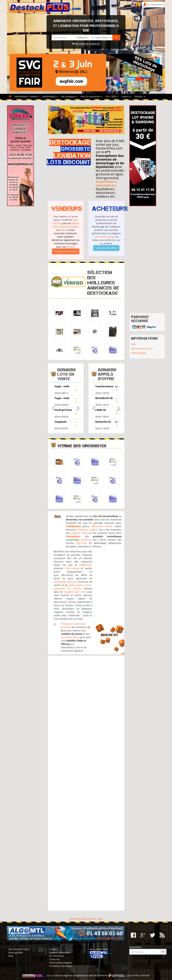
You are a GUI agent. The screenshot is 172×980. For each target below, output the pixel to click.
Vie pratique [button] (69, 96)
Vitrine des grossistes (82, 446)
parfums (86, 540)
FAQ (133, 344)
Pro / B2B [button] (112, 96)
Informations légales (61, 963)
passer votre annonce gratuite (66, 225)
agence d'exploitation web (79, 975)
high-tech (81, 543)
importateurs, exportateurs (106, 183)
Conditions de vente (60, 966)
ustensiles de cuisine (67, 588)
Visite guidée (138, 353)
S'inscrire (54, 959)
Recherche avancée (86, 44)
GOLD (63, 230)
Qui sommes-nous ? (142, 348)
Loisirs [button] (126, 96)
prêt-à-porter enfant (80, 585)
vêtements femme (102, 526)
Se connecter (57, 956)
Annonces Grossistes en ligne (86, 919)
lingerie (94, 530)
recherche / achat (104, 237)
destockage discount (65, 582)
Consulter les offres (106, 248)
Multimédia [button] (50, 96)
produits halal (79, 533)
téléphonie (85, 565)
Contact (53, 949)
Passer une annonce (66, 251)
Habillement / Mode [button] (27, 96)
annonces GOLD (70, 637)
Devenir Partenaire (60, 953)
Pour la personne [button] (91, 96)
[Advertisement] (86, 783)
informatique (72, 568)
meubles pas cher (75, 592)
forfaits (71, 247)
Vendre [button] (140, 96)
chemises (82, 530)
